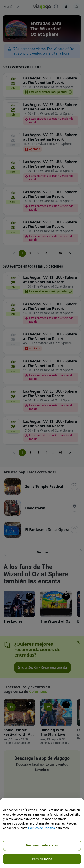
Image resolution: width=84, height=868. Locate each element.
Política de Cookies (42, 828)
